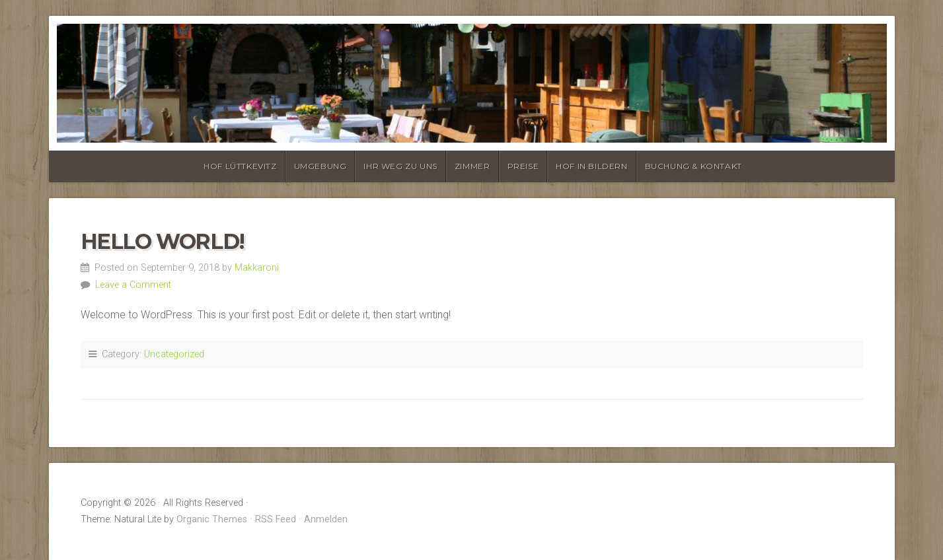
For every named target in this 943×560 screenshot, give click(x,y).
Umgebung (321, 166)
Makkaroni (257, 268)
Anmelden (326, 519)
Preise (523, 166)
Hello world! (163, 241)
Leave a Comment (133, 285)
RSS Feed (276, 519)
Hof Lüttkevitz (240, 166)
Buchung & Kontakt (694, 166)
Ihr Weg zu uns (400, 166)
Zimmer (472, 166)
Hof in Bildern (591, 166)
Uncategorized (174, 354)
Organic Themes (212, 519)
